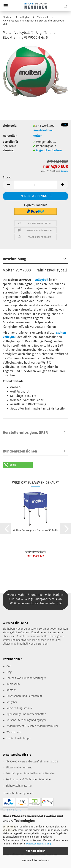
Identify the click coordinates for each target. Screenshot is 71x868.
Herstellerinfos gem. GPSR (25, 433)
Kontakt (11, 690)
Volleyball (41, 280)
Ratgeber (12, 702)
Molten (38, 136)
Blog (9, 672)
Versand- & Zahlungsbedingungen (27, 720)
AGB (9, 666)
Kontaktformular (26, 636)
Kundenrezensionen (20, 451)
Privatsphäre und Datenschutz (24, 696)
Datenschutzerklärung (39, 844)
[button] (8, 185)
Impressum (13, 684)
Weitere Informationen (35, 860)
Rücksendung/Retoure (20, 708)
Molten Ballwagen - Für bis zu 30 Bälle (35, 530)
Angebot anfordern (49, 150)
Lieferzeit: (10, 126)
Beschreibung (14, 259)
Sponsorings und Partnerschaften (26, 714)
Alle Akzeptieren (36, 851)
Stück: (7, 177)
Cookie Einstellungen (19, 738)
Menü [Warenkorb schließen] (6, 6)
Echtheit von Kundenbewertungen (26, 678)
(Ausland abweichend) (43, 130)
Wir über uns (14, 732)
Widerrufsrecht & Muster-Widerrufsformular (32, 726)
